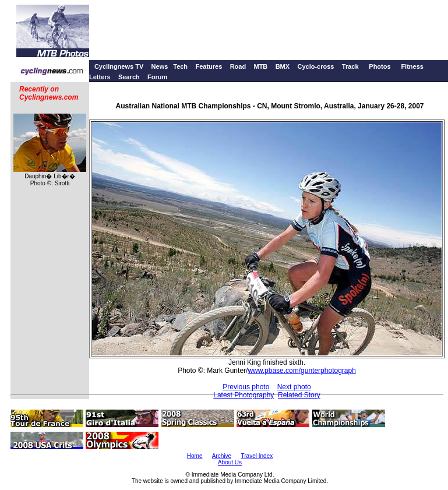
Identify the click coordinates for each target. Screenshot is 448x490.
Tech (180, 66)
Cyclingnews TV (119, 66)
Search (129, 77)
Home (195, 456)
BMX (283, 66)
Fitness (412, 66)
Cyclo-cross (315, 66)
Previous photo (246, 387)
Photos (380, 66)
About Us (230, 462)
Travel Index (257, 456)
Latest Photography (244, 395)
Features (209, 66)
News (160, 66)
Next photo (294, 387)
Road (238, 66)
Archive (222, 456)
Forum (157, 77)
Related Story (299, 395)
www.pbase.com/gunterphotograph (301, 371)
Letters (100, 77)
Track (350, 66)
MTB (260, 66)
